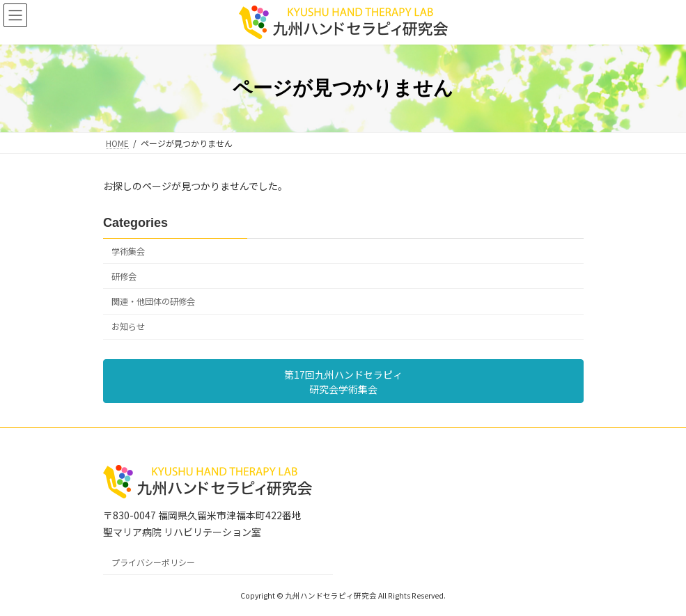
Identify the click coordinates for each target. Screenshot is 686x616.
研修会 (124, 276)
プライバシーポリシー (153, 562)
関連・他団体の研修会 (153, 301)
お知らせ (128, 326)
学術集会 (128, 251)
